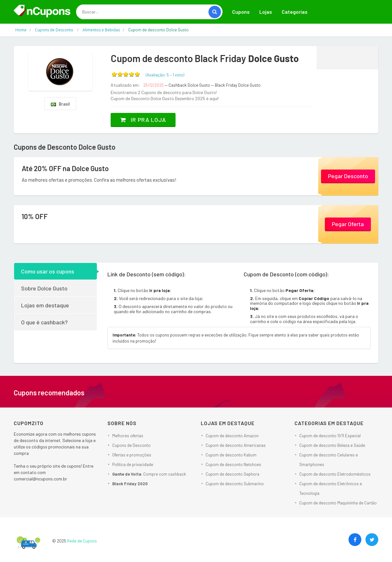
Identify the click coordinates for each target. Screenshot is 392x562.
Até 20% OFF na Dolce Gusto (65, 168)
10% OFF (35, 216)
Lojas (266, 12)
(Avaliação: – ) (165, 75)
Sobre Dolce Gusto (44, 288)
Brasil (60, 104)
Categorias (295, 12)
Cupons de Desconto (131, 445)
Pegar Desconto (348, 176)
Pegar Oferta (348, 224)
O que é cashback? (44, 322)
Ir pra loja (143, 120)
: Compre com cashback (149, 474)
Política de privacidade (133, 464)
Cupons (241, 12)
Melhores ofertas (128, 436)
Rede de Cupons (82, 541)
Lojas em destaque (45, 305)
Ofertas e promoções (132, 455)
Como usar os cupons (48, 271)
